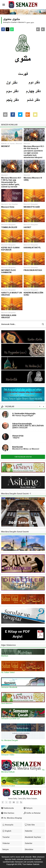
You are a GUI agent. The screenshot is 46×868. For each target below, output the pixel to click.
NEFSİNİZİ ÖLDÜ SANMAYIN (9, 271)
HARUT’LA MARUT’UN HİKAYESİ (12, 294)
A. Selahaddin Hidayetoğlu (24, 413)
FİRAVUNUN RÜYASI (33, 270)
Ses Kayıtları (13, 204)
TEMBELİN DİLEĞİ (9, 227)
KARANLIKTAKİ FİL (32, 248)
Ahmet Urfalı (18, 436)
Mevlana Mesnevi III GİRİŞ (33, 179)
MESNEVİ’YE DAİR (32, 207)
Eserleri (14, 22)
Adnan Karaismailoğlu (22, 424)
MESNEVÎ (5, 146)
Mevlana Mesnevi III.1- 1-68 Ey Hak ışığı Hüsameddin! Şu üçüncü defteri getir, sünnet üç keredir (11, 182)
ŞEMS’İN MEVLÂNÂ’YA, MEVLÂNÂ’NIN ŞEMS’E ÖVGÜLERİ (28, 427)
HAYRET (27, 227)
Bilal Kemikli (18, 447)
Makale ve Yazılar (8, 143)
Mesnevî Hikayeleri (31, 204)
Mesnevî (22, 22)
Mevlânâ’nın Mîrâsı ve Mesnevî (26, 449)
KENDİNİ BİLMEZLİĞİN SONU (33, 294)
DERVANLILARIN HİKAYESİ (9, 316)
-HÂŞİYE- (16, 438)
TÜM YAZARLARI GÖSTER (23, 457)
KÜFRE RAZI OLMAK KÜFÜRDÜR (10, 249)
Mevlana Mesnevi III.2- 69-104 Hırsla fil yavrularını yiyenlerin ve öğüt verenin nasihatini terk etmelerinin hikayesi (34, 152)
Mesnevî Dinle (8, 207)
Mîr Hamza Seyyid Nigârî (23, 415)
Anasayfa (6, 22)
